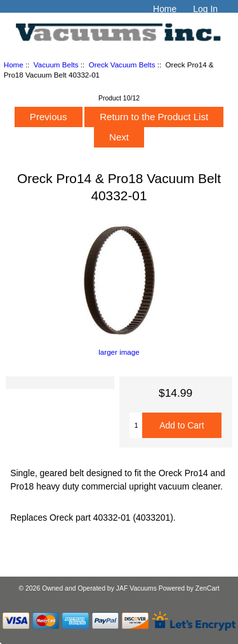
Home (165, 9)
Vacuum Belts (56, 65)
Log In (205, 9)
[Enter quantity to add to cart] (136, 425)
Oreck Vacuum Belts (122, 65)
